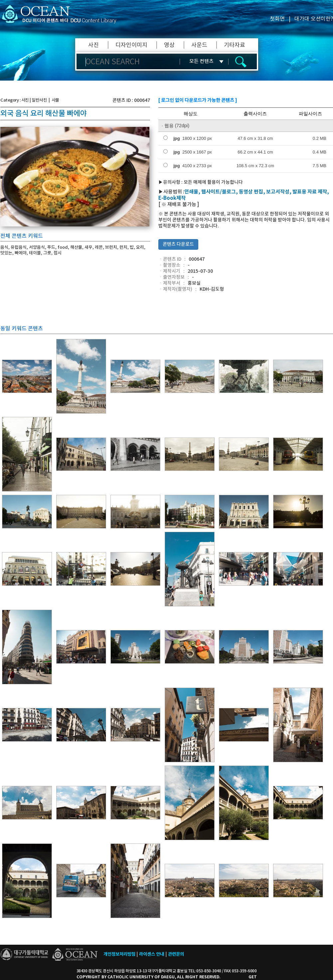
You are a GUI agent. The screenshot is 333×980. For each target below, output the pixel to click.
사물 (55, 100)
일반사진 (39, 100)
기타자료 (235, 45)
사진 (93, 45)
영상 (169, 45)
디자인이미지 (131, 45)
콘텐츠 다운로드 (178, 244)
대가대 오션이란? (314, 19)
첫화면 (277, 19)
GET (253, 977)
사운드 (199, 45)
